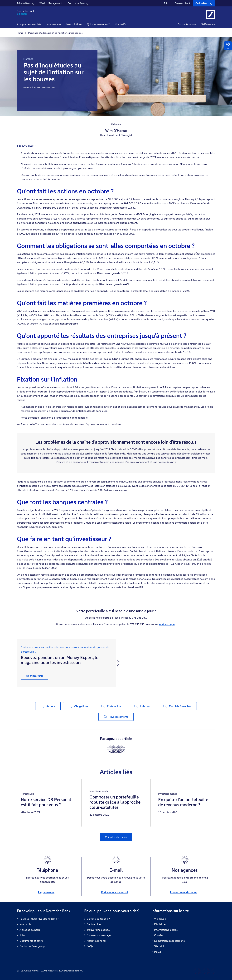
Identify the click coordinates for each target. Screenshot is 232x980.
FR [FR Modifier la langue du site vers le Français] (166, 3)
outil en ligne (167, 624)
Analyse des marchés (29, 24)
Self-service (208, 24)
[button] (54, 25)
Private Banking (26, 3)
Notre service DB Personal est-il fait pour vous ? (46, 802)
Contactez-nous (187, 24)
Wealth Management (51, 3)
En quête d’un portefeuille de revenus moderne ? (183, 802)
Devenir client (182, 3)
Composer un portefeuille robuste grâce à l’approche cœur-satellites (115, 802)
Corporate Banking (78, 3)
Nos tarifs (120, 24)
